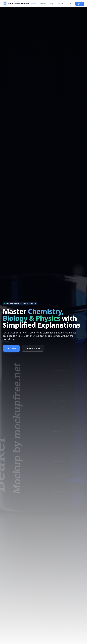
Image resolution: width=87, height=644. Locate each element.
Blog (52, 4)
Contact (60, 4)
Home (34, 4)
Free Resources (33, 348)
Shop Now (11, 348)
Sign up (80, 4)
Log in (69, 4)
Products (43, 4)
